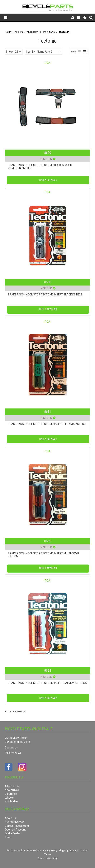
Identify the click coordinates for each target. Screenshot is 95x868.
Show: (10, 52)
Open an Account (15, 830)
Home (8, 32)
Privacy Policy (50, 851)
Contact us (11, 748)
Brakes (19, 32)
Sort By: (31, 52)
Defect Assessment (17, 826)
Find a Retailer (48, 180)
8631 (48, 412)
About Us (10, 818)
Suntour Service (14, 822)
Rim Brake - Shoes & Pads (41, 32)
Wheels (9, 798)
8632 (48, 541)
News (8, 837)
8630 (48, 282)
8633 (48, 670)
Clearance (11, 794)
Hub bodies (12, 801)
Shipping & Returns (69, 851)
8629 (48, 153)
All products (12, 786)
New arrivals (12, 790)
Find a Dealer (13, 833)
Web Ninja (53, 858)
